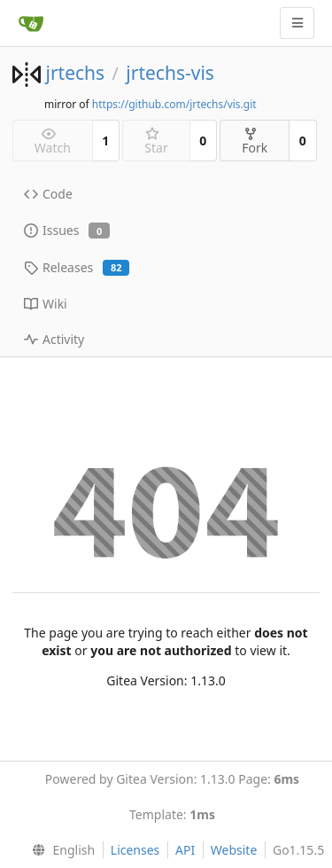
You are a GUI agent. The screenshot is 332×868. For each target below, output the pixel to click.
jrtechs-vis (170, 73)
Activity (54, 339)
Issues (67, 230)
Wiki (46, 304)
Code (48, 194)
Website (234, 850)
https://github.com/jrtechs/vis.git (174, 104)
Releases (77, 267)
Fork (255, 141)
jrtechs (75, 73)
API (185, 850)
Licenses (135, 850)
